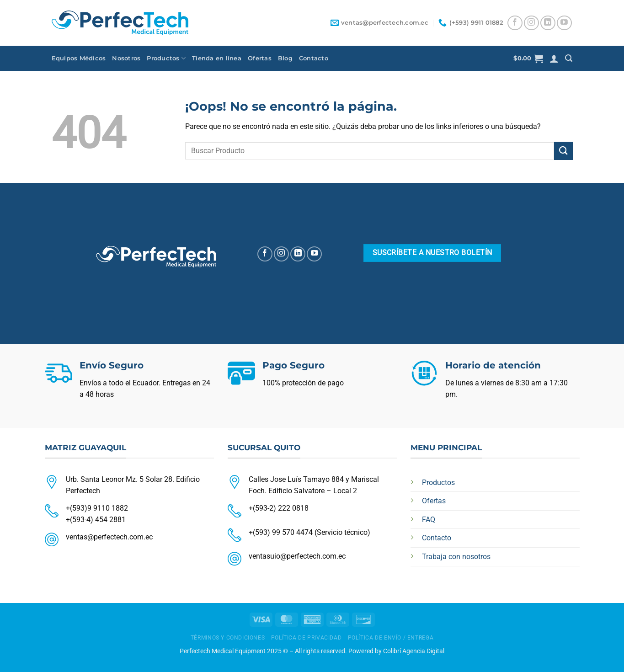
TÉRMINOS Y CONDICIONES (228, 638)
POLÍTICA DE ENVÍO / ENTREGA (391, 638)
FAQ (429, 520)
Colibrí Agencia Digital (414, 651)
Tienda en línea (217, 58)
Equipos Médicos (79, 58)
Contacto (314, 58)
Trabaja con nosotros (456, 557)
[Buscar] (569, 58)
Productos (166, 58)
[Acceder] (554, 59)
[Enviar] (563, 151)
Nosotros (126, 58)
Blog (285, 58)
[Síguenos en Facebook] (515, 23)
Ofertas (260, 58)
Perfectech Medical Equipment (223, 651)
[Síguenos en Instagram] (531, 23)
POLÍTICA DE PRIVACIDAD (306, 638)
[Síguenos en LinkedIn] (548, 23)
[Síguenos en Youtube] (564, 23)
